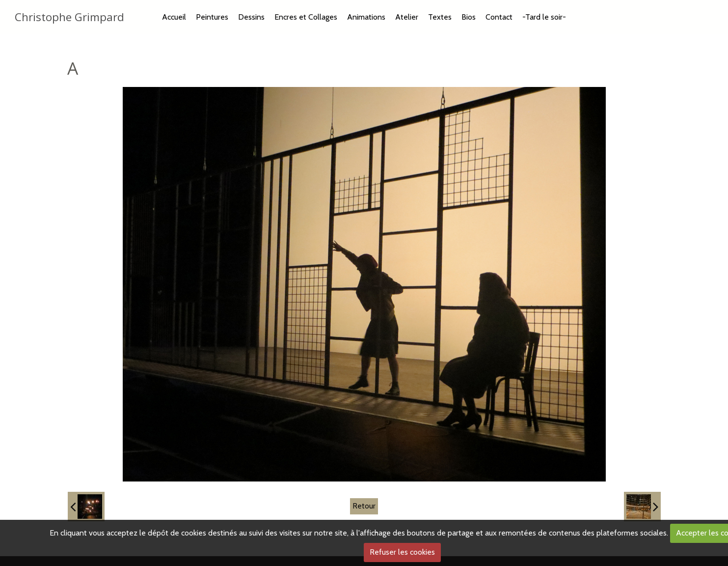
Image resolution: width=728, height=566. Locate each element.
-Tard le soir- (544, 17)
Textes (440, 17)
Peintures (212, 17)
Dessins (251, 17)
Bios (469, 17)
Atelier (407, 17)
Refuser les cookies (402, 552)
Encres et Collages (306, 17)
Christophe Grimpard (69, 17)
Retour (364, 506)
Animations (366, 17)
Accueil (174, 17)
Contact (499, 17)
